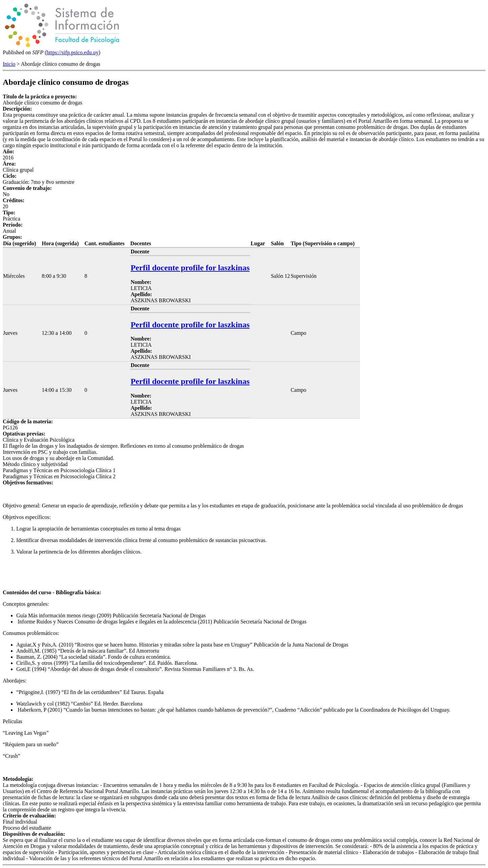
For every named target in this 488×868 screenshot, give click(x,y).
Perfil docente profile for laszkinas (190, 268)
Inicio (9, 64)
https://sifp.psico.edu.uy (72, 52)
